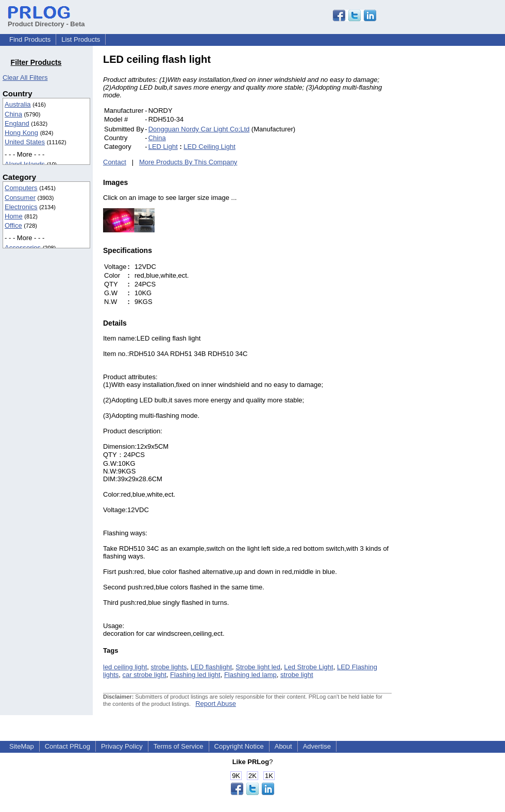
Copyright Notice (239, 746)
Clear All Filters (25, 78)
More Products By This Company (188, 162)
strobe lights (169, 667)
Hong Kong (21, 133)
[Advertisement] (461, 208)
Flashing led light (195, 675)
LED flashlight (211, 667)
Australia (18, 104)
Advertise (317, 746)
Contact (115, 162)
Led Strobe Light (308, 667)
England (17, 123)
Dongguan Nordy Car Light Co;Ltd (199, 129)
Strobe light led (258, 667)
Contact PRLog (68, 746)
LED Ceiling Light (209, 147)
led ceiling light (125, 667)
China (13, 114)
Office (13, 225)
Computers (21, 188)
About (283, 746)
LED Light (163, 147)
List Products (81, 39)
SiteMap (22, 746)
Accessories (23, 248)
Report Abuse (216, 704)
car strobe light (145, 675)
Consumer (20, 198)
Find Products (30, 39)
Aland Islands (25, 164)
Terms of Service (179, 746)
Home (14, 216)
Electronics (21, 207)
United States (25, 142)
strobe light (297, 675)
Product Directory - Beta (46, 20)
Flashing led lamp (250, 675)
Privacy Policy (122, 746)
